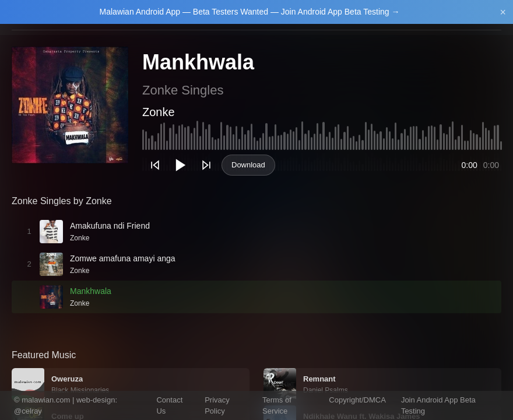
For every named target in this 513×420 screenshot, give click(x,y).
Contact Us (169, 406)
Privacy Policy (217, 406)
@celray (28, 411)
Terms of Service (277, 406)
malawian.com (46, 400)
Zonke (159, 112)
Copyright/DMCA (357, 400)
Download (248, 165)
